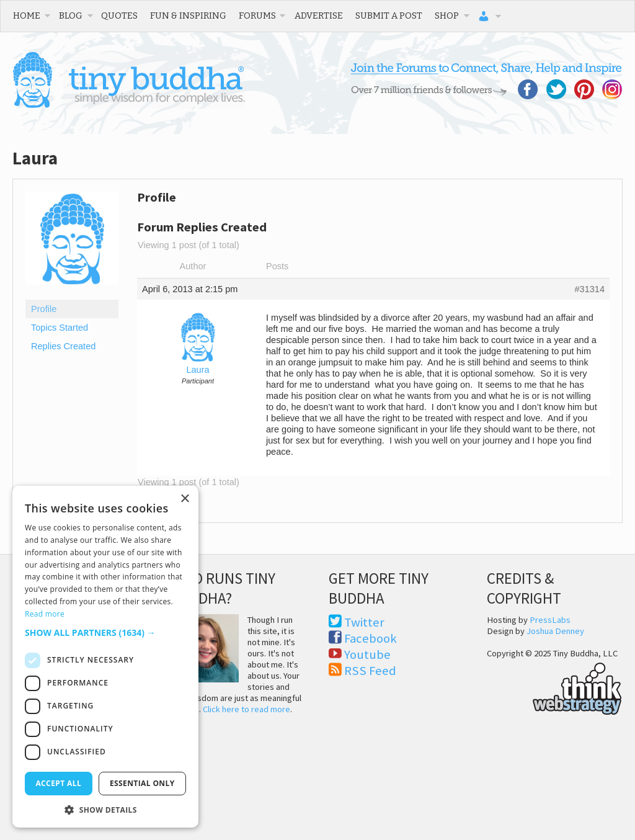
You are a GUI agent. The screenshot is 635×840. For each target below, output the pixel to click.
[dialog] (105, 657)
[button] (105, 632)
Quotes (119, 16)
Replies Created (63, 346)
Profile (44, 309)
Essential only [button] (142, 783)
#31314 (589, 289)
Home (27, 16)
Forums (257, 16)
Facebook (371, 638)
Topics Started (60, 328)
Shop (447, 16)
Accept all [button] (58, 783)
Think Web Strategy (554, 687)
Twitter (364, 622)
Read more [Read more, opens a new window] (45, 614)
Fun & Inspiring (188, 16)
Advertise (319, 16)
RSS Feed (370, 671)
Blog (71, 16)
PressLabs (550, 620)
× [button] (184, 499)
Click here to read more (246, 709)
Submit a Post (389, 16)
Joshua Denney (555, 631)
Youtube (367, 655)
